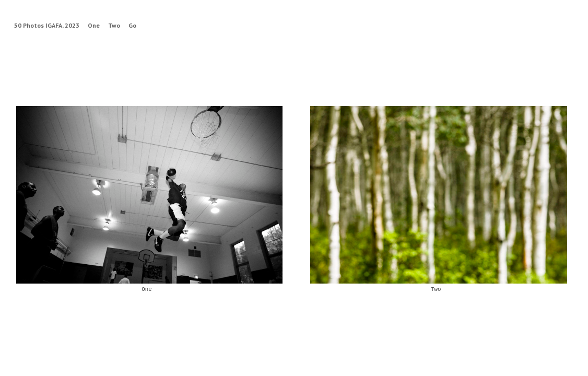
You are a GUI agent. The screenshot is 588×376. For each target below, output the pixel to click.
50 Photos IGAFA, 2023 (47, 25)
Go (132, 25)
